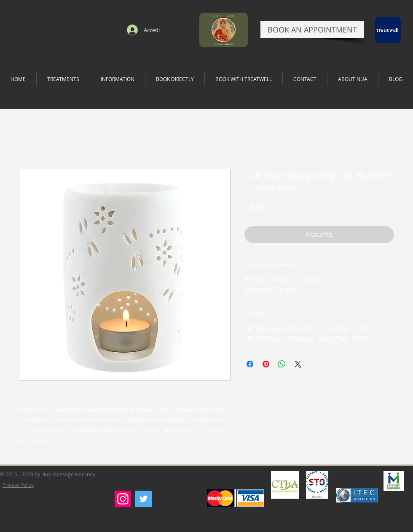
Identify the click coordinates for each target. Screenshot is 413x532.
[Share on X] (298, 364)
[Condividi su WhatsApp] (282, 364)
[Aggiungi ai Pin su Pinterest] (266, 364)
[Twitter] (143, 499)
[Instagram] (123, 499)
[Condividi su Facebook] (250, 364)
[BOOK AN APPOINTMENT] (312, 30)
